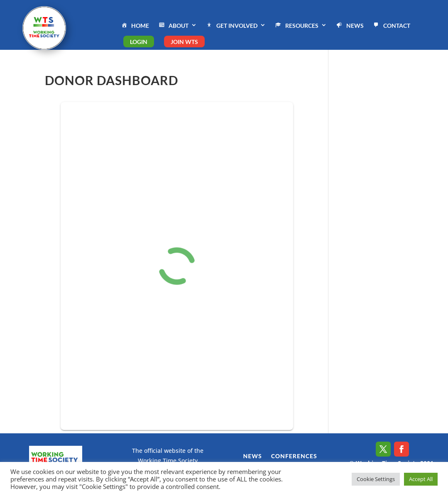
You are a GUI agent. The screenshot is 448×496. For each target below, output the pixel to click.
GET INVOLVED (231, 26)
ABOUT (173, 26)
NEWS (349, 26)
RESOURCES (296, 26)
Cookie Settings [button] (376, 479)
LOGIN (139, 42)
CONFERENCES (294, 456)
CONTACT (391, 26)
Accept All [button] (421, 479)
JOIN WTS (184, 42)
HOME (135, 26)
